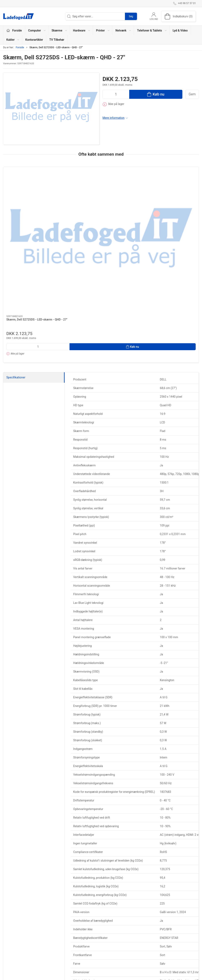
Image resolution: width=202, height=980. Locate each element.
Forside (20, 47)
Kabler (107, 927)
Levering (144, 933)
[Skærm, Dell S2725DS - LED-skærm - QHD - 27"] (26, 185)
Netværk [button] (123, 30)
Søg (131, 16)
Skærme (76, 927)
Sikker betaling (148, 944)
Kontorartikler (34, 40)
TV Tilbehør (57, 40)
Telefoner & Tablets (83, 950)
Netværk (76, 944)
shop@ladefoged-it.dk (17, 941)
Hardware (77, 933)
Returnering (146, 938)
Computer (77, 921)
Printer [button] (103, 30)
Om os (143, 921)
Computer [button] (37, 30)
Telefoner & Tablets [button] (152, 30)
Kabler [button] (13, 40)
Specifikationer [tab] (16, 284)
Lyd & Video (180, 30)
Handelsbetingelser (151, 950)
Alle (106, 944)
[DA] (18, 16)
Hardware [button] (82, 30)
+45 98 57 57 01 (13, 936)
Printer (75, 938)
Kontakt (143, 927)
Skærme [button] (59, 30)
